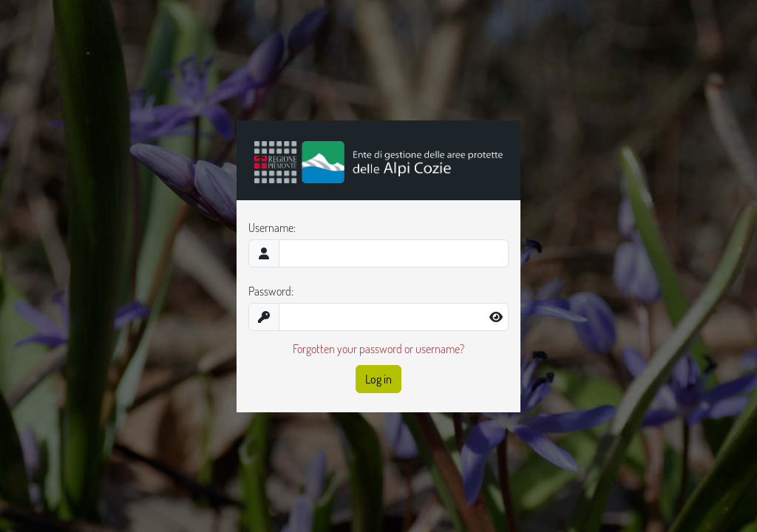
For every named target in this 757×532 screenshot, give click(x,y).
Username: (272, 228)
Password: (271, 291)
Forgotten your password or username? (378, 349)
